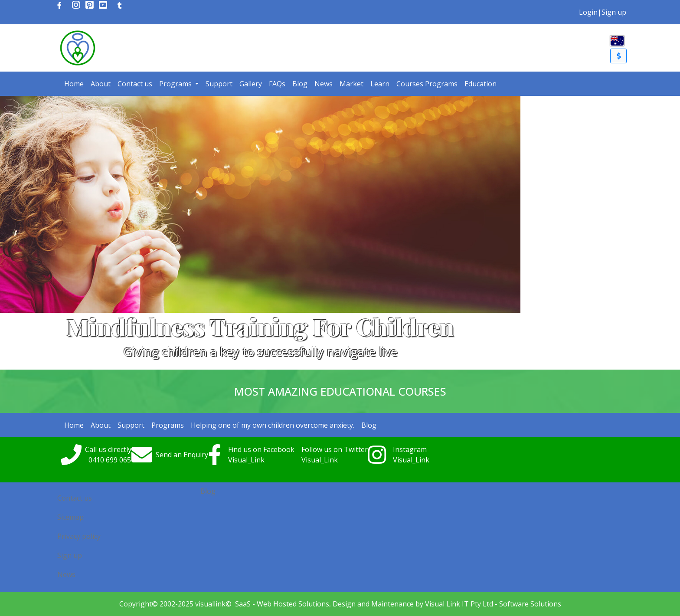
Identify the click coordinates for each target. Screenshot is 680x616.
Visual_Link (246, 460)
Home (74, 84)
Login (588, 12)
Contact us (135, 84)
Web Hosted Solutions (293, 604)
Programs (176, 84)
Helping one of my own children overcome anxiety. (273, 425)
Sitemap (70, 517)
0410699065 (110, 460)
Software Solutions (530, 604)
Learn (380, 84)
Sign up (614, 12)
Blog (300, 84)
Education (481, 84)
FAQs (277, 84)
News (324, 84)
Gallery (251, 84)
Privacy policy (79, 536)
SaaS (243, 604)
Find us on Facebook (261, 449)
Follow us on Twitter (335, 449)
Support (219, 84)
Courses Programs (427, 84)
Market (351, 84)
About (101, 84)
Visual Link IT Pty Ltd (459, 604)
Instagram (410, 449)
